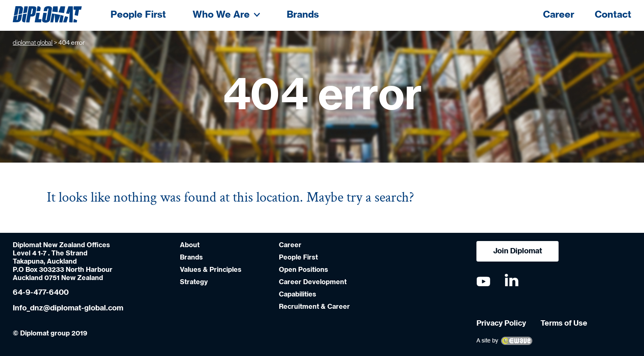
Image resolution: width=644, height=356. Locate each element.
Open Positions (304, 270)
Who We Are (226, 15)
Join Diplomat (518, 251)
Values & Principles (211, 270)
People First (138, 15)
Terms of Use (564, 324)
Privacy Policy (501, 324)
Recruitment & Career (314, 307)
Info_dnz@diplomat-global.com (68, 308)
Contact (613, 15)
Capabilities (298, 294)
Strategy (194, 282)
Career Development (313, 282)
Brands (303, 15)
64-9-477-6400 (41, 293)
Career (559, 15)
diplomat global (33, 43)
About (190, 245)
